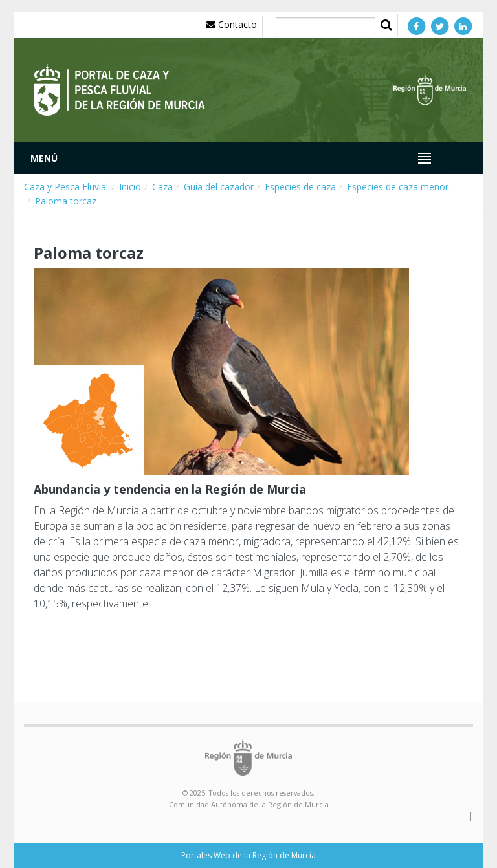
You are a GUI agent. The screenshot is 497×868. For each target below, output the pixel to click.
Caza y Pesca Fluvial (66, 187)
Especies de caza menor (398, 187)
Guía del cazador (219, 187)
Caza (162, 187)
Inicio (130, 187)
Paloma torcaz (66, 201)
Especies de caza (300, 187)
